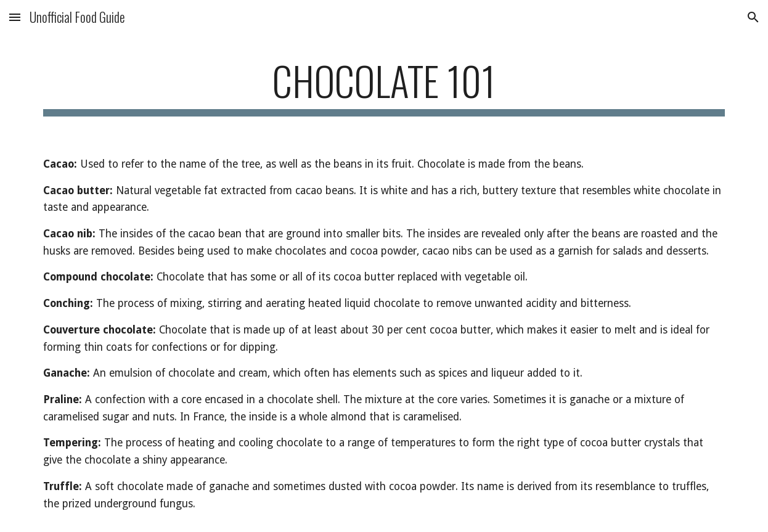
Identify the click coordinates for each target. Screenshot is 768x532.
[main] (384, 87)
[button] (15, 17)
